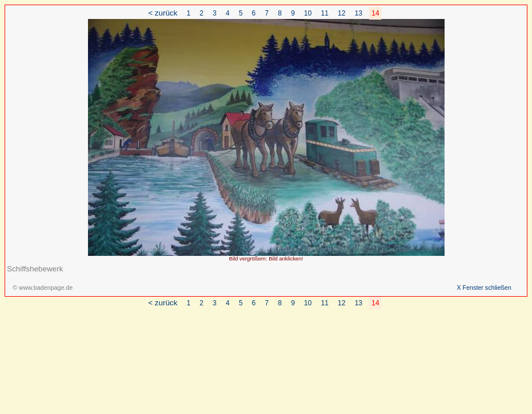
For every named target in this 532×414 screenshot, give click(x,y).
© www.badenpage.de (43, 287)
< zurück (163, 13)
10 (308, 13)
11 (325, 13)
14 (375, 13)
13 (359, 13)
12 (341, 13)
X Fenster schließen (484, 287)
